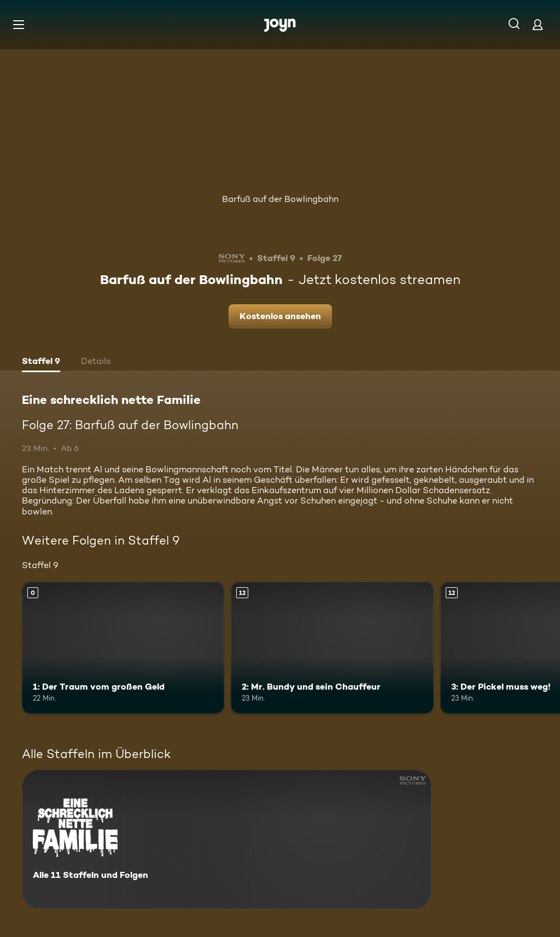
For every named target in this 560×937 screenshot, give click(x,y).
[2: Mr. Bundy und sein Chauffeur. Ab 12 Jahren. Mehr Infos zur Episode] (332, 648)
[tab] (41, 362)
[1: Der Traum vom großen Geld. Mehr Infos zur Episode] (123, 648)
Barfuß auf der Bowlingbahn (280, 199)
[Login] (538, 24)
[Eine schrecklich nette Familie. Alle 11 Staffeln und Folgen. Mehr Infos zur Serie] (227, 839)
